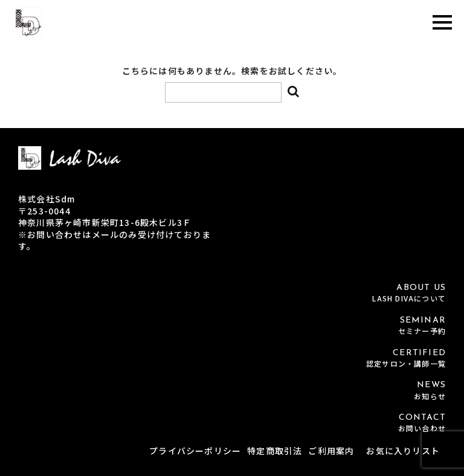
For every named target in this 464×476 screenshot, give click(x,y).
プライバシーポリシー (195, 451)
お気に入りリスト (403, 451)
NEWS (232, 391)
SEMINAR (232, 326)
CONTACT (232, 423)
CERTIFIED (232, 359)
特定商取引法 (275, 451)
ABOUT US (232, 293)
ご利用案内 (331, 451)
